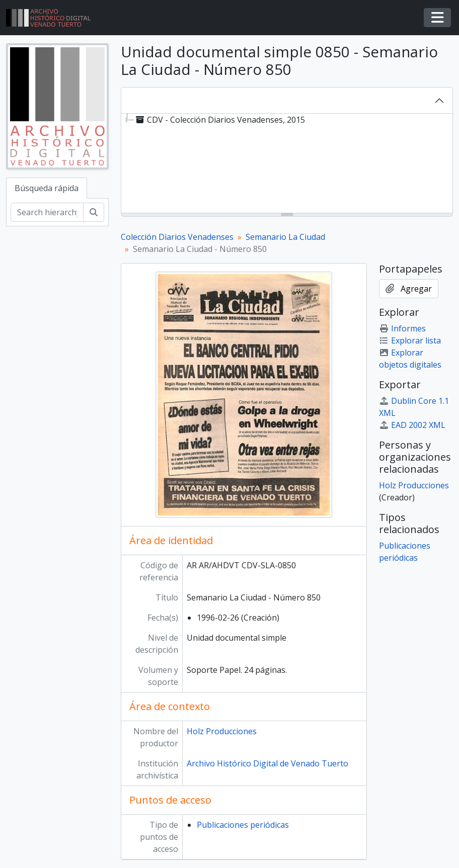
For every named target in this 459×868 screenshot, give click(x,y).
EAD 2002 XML (412, 425)
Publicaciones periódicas (243, 825)
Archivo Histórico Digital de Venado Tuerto (267, 763)
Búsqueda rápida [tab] (47, 188)
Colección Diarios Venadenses (177, 237)
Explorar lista (410, 340)
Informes (402, 328)
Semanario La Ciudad (285, 237)
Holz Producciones (222, 731)
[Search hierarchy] (47, 212)
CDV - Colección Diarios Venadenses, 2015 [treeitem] (219, 120)
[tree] (287, 164)
